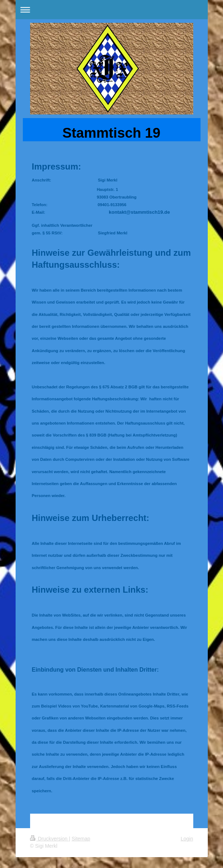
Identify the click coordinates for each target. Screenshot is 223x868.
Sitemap (81, 839)
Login (187, 839)
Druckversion (49, 839)
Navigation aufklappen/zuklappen (112, 10)
